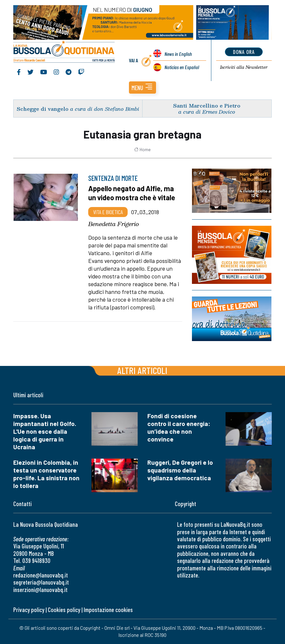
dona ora (244, 52)
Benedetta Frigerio (114, 224)
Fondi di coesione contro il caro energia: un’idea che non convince (179, 427)
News (178, 54)
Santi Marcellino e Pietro (207, 105)
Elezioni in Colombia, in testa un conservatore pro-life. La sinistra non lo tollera (46, 474)
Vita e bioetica (108, 212)
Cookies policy (64, 610)
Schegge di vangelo (43, 109)
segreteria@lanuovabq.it (41, 582)
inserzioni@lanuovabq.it (40, 590)
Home (142, 150)
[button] (142, 88)
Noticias (182, 67)
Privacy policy (29, 610)
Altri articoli (142, 370)
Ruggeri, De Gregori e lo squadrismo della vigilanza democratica (180, 470)
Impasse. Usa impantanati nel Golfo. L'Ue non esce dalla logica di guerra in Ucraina (45, 431)
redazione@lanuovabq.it (41, 575)
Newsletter (244, 67)
